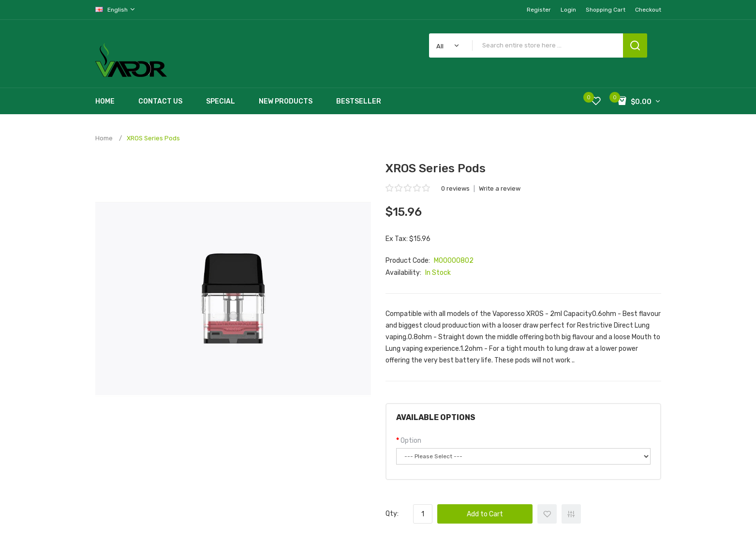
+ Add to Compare (571, 514)
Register (539, 10)
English (116, 9)
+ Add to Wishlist (547, 514)
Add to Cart (485, 514)
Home (104, 138)
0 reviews (455, 188)
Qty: (392, 514)
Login (568, 10)
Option (411, 441)
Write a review (500, 188)
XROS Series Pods (153, 138)
